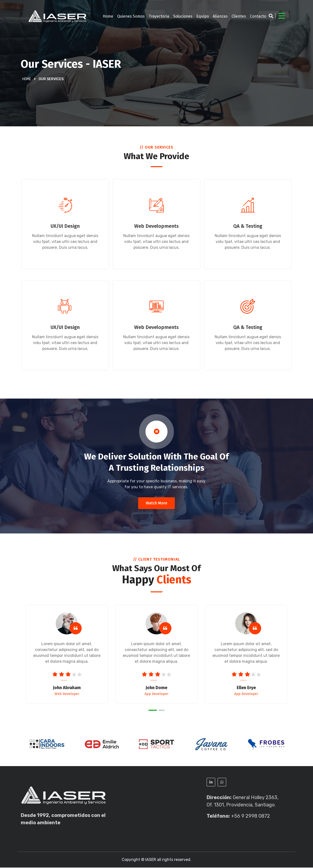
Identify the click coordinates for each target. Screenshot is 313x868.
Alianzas (220, 16)
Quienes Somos (131, 16)
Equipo (203, 16)
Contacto (258, 16)
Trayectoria (159, 16)
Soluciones (183, 16)
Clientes (239, 16)
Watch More (156, 503)
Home (108, 16)
